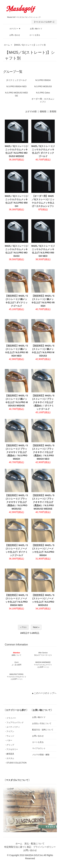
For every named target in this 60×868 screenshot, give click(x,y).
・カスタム (9, 758)
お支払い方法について (42, 723)
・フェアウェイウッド (14, 723)
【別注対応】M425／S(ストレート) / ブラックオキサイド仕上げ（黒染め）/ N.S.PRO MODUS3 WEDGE (43, 502)
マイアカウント (39, 748)
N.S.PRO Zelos (43, 93)
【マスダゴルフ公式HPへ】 (44, 22)
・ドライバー (10, 718)
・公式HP (10, 789)
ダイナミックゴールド (16, 80)
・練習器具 (9, 754)
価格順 (43, 111)
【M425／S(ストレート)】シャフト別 (29, 45)
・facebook (10, 801)
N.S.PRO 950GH (43, 80)
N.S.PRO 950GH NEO (16, 86)
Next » (36, 627)
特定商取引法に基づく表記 (18, 847)
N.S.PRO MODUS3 (43, 86)
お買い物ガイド (34, 28)
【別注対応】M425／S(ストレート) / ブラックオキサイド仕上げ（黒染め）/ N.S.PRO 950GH (16, 452)
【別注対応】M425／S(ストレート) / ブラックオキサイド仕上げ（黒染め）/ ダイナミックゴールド (43, 402)
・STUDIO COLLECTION (15, 763)
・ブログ (9, 795)
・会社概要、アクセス (15, 807)
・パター (8, 740)
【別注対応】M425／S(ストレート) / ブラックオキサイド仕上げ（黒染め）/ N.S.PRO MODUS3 (16, 502)
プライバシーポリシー (44, 847)
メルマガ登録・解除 (41, 755)
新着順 (53, 111)
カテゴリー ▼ (13, 28)
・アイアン (9, 731)
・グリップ (9, 745)
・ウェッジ (9, 736)
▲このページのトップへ (44, 693)
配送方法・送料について (43, 730)
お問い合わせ (12, 35)
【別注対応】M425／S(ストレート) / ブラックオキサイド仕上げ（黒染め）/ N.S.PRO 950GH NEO (43, 452)
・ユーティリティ (12, 727)
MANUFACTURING (16, 677)
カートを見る (32, 35)
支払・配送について (34, 844)
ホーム (7, 45)
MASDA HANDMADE (43, 665)
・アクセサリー (11, 749)
